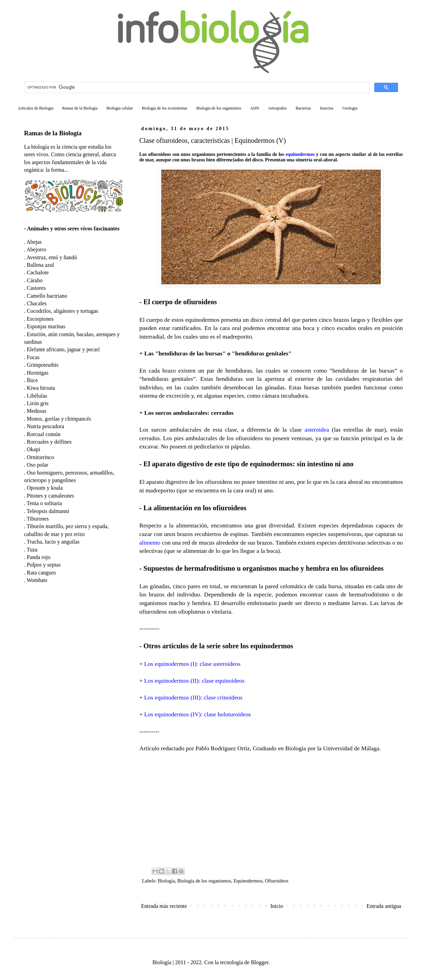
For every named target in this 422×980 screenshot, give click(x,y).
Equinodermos (248, 881)
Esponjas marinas (46, 326)
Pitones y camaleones (50, 496)
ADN (255, 108)
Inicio (277, 906)
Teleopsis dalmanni (48, 511)
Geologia (350, 108)
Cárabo (35, 280)
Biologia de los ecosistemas (165, 108)
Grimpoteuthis (43, 365)
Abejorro (36, 249)
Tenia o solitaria (44, 503)
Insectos (326, 108)
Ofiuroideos (277, 881)
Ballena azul (40, 265)
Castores (36, 288)
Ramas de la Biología (53, 133)
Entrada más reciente (164, 906)
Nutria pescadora (45, 426)
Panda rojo (39, 557)
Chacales (37, 303)
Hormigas (38, 373)
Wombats (37, 580)
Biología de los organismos (204, 881)
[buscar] (196, 88)
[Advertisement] (271, 809)
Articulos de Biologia (36, 108)
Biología (166, 881)
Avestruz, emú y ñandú (52, 257)
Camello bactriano (47, 296)
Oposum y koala (45, 488)
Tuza (32, 550)
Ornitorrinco (40, 457)
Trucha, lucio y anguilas (53, 542)
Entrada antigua (384, 906)
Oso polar (38, 465)
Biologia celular (120, 108)
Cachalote (38, 272)
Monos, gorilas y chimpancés (59, 419)
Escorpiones (40, 319)
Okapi (33, 449)
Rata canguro (41, 573)
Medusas (37, 411)
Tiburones (38, 519)
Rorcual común (44, 434)
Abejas (34, 242)
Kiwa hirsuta (41, 388)
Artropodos (277, 108)
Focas (33, 357)
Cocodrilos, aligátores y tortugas (62, 311)
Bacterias (303, 108)
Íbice (32, 380)
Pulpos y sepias (44, 565)
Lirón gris (38, 403)
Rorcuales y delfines (49, 442)
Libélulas (37, 396)
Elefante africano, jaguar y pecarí (63, 349)
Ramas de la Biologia (80, 108)
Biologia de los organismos (219, 108)
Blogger (260, 962)
